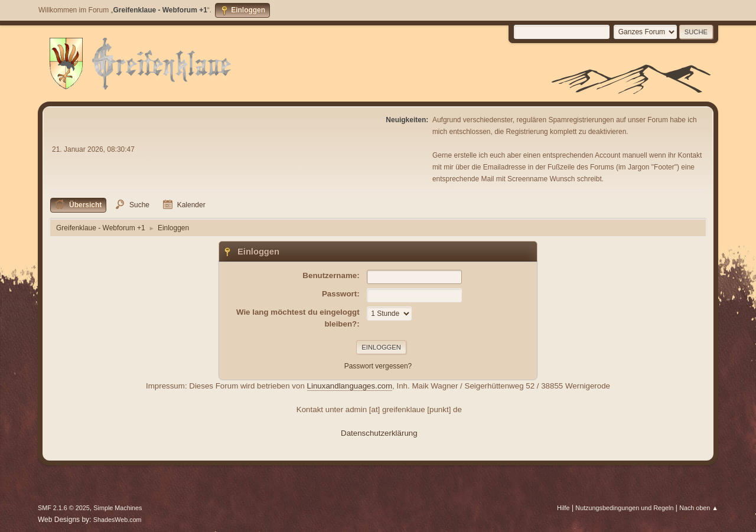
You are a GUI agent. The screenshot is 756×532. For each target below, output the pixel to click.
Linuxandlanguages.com (350, 386)
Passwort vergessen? (378, 366)
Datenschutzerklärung (379, 433)
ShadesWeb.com (118, 520)
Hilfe (563, 508)
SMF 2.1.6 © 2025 (64, 508)
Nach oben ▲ (699, 508)
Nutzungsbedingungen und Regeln (624, 508)
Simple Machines (118, 508)
